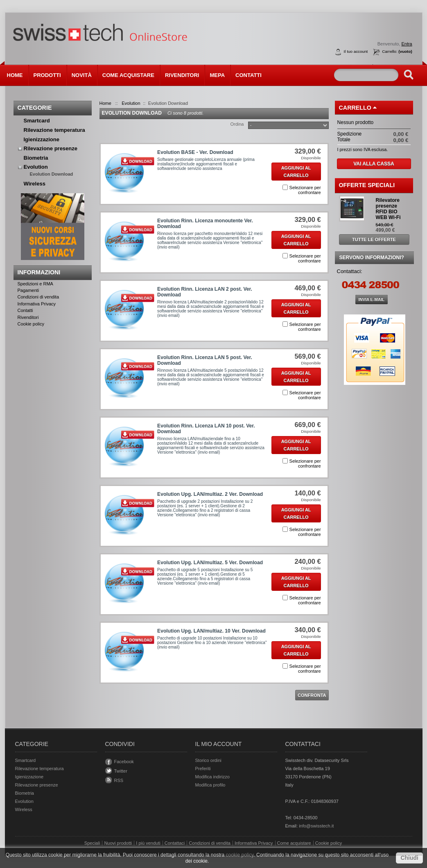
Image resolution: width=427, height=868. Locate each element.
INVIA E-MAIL (372, 300)
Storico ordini (208, 760)
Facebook (124, 762)
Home (15, 75)
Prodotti (45, 74)
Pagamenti (28, 290)
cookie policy (239, 855)
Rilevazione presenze (51, 148)
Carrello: (397, 51)
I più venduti (148, 843)
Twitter (121, 771)
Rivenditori (182, 75)
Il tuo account (356, 51)
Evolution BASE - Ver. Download (195, 152)
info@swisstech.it (316, 826)
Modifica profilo (210, 785)
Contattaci (175, 843)
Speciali (92, 843)
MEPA (217, 75)
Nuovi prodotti (118, 843)
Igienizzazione (42, 139)
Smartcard (37, 121)
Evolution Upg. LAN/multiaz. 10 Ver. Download (211, 631)
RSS (119, 780)
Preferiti (203, 769)
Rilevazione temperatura (54, 130)
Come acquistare (128, 75)
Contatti (249, 75)
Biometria (36, 158)
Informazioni (39, 272)
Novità (82, 75)
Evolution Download (52, 174)
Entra (407, 44)
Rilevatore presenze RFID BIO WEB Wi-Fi (388, 209)
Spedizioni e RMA (35, 284)
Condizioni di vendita (38, 297)
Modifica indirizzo (212, 777)
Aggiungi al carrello (296, 172)
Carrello (355, 108)
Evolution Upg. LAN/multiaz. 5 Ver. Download (210, 563)
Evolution (36, 167)
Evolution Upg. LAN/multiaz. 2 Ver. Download (210, 494)
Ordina (237, 124)
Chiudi (409, 858)
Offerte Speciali (367, 185)
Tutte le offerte (374, 240)
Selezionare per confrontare (305, 190)
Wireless (35, 184)
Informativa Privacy (37, 304)
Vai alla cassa (374, 164)
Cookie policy (31, 324)
